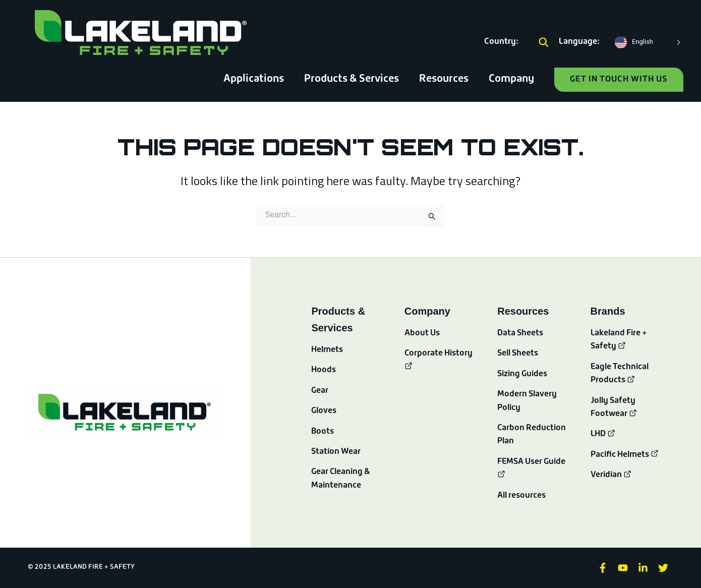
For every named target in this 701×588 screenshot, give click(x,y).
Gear (320, 391)
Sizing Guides (522, 374)
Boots (323, 432)
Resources (444, 79)
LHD (603, 434)
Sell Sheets (518, 354)
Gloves (324, 411)
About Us (422, 333)
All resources (521, 496)
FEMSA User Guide (532, 462)
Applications (254, 79)
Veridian (611, 475)
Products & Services (352, 79)
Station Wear (336, 452)
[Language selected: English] (647, 42)
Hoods (324, 370)
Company (511, 79)
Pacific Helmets (625, 455)
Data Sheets (520, 333)
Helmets (327, 350)
